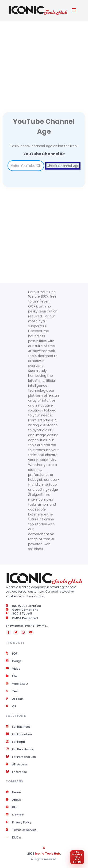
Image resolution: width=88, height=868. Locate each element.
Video (13, 669)
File (11, 676)
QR (11, 706)
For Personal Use (21, 757)
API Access (17, 764)
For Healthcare (19, 749)
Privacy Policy (19, 822)
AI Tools (15, 699)
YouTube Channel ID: (44, 154)
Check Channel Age (63, 166)
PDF (11, 654)
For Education (19, 734)
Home (13, 792)
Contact (15, 815)
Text (12, 691)
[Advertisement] (44, 61)
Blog (12, 807)
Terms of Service (21, 830)
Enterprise (16, 772)
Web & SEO (17, 684)
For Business (18, 727)
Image (14, 661)
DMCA (13, 838)
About (13, 800)
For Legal (15, 742)
